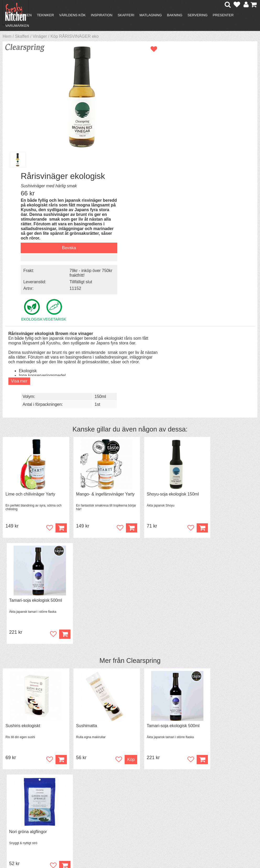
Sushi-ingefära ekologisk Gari (227, 609)
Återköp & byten (25, 800)
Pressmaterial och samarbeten (133, 798)
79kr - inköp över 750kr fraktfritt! (222, 164)
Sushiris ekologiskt (23, 483)
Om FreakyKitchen (133, 791)
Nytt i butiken (18, 15)
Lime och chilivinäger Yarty (30, 357)
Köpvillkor (20, 795)
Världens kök (72, 15)
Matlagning (151, 15)
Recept (75, 791)
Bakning (175, 15)
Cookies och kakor (133, 805)
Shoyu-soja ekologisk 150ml (161, 357)
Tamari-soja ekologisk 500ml (226, 357)
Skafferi (126, 15)
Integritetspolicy (25, 810)
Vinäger (40, 36)
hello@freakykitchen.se (110, 848)
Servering (197, 15)
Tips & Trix (78, 795)
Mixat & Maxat (82, 800)
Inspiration (102, 15)
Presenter (223, 15)
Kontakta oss (23, 791)
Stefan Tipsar (81, 805)
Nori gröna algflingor (218, 483)
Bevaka (206, 139)
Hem (7, 36)
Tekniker (45, 15)
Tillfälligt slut (218, 172)
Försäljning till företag (30, 805)
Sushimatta (81, 483)
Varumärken (17, 26)
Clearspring (143, 418)
